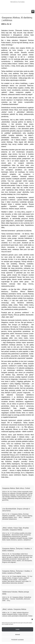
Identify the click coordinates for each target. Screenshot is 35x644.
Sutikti (18, 629)
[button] (32, 619)
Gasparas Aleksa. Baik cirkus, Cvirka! (16, 488)
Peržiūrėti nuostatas (18, 640)
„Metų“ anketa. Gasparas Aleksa (14, 609)
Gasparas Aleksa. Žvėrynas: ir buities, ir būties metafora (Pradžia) (17, 572)
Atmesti (17, 634)
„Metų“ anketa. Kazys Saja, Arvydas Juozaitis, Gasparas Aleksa (15, 529)
